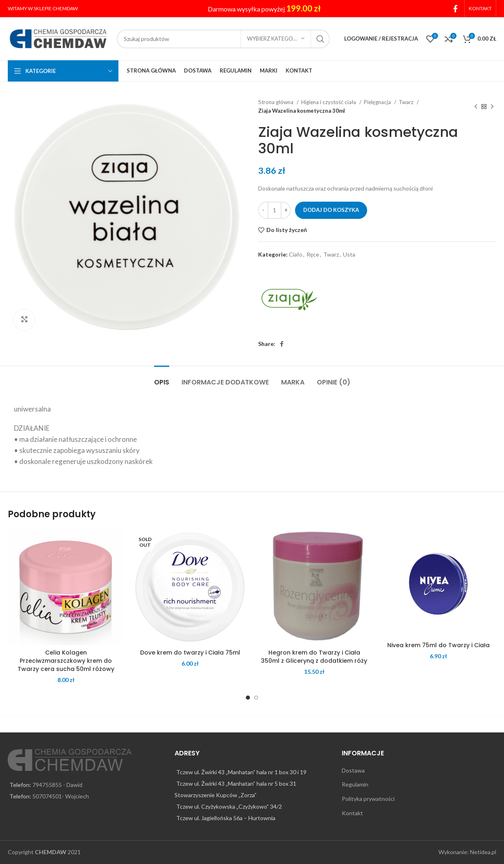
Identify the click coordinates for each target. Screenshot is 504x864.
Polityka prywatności (368, 799)
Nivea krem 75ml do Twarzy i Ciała (438, 645)
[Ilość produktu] (275, 210)
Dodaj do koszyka (331, 210)
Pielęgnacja (378, 102)
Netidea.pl (483, 852)
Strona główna (276, 102)
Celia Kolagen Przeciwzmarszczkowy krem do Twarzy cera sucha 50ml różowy (66, 661)
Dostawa (353, 770)
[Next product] (492, 107)
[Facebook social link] (455, 9)
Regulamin (355, 784)
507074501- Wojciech (61, 796)
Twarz (407, 102)
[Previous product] (476, 107)
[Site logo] (58, 38)
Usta (349, 254)
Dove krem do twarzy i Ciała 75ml (190, 653)
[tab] (162, 378)
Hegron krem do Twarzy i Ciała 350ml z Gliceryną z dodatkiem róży (314, 657)
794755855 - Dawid (57, 785)
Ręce (313, 254)
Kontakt (352, 813)
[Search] (223, 39)
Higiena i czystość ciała (329, 102)
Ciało (296, 254)
